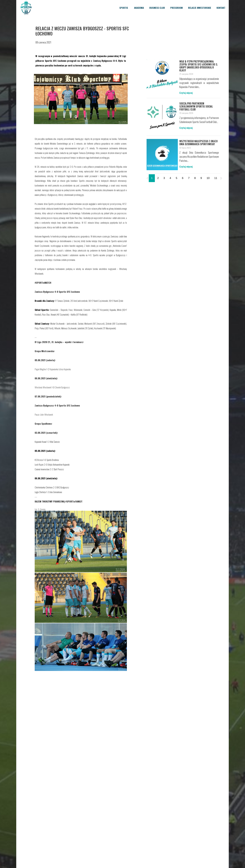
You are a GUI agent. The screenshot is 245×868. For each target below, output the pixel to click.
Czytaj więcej (186, 93)
